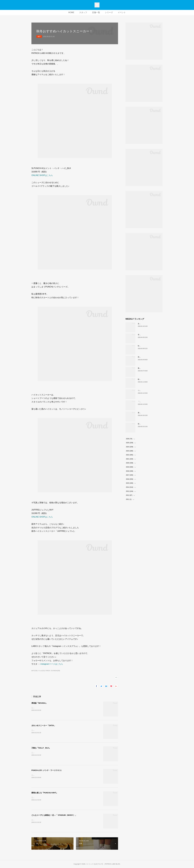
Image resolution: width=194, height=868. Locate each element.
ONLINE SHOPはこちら (42, 175)
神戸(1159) (34, 671)
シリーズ (109, 12)
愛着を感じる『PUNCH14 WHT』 (45, 793)
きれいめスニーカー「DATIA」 (44, 725)
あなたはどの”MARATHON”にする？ (150, 324)
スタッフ (83, 12)
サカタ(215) (42, 671)
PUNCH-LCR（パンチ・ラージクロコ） (47, 770)
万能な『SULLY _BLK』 (41, 748)
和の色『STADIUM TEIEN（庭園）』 (150, 424)
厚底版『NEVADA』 (39, 703)
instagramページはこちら (52, 664)
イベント (122, 12)
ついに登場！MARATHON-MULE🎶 (150, 390)
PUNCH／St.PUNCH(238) (53, 671)
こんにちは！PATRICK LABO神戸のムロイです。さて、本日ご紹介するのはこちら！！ (61, 708)
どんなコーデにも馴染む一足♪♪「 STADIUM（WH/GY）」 (54, 815)
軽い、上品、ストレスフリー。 (148, 379)
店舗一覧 (96, 12)
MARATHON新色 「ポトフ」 (148, 346)
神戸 (39, 37)
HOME (71, 12)
